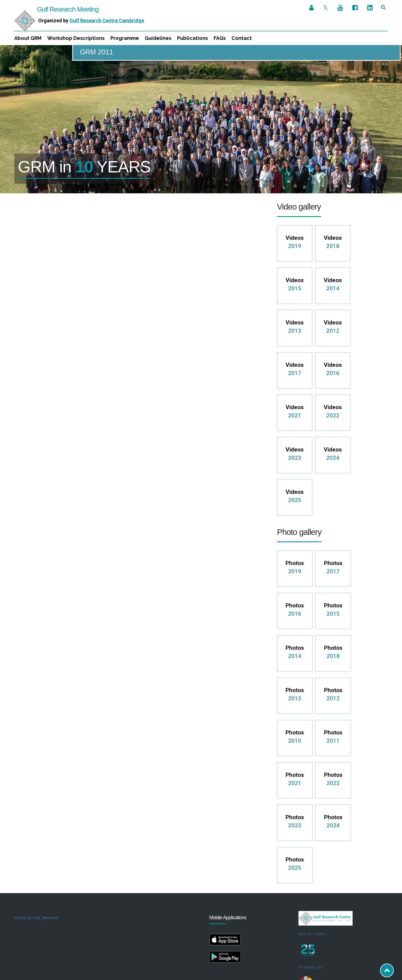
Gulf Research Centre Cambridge (107, 20)
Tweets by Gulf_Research (36, 873)
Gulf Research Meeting (56, 9)
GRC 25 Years (312, 889)
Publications (192, 38)
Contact (242, 38)
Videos (295, 197)
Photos (295, 522)
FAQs (220, 38)
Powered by (311, 922)
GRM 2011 (97, 52)
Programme (125, 38)
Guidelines (158, 38)
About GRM (28, 38)
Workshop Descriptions (76, 38)
